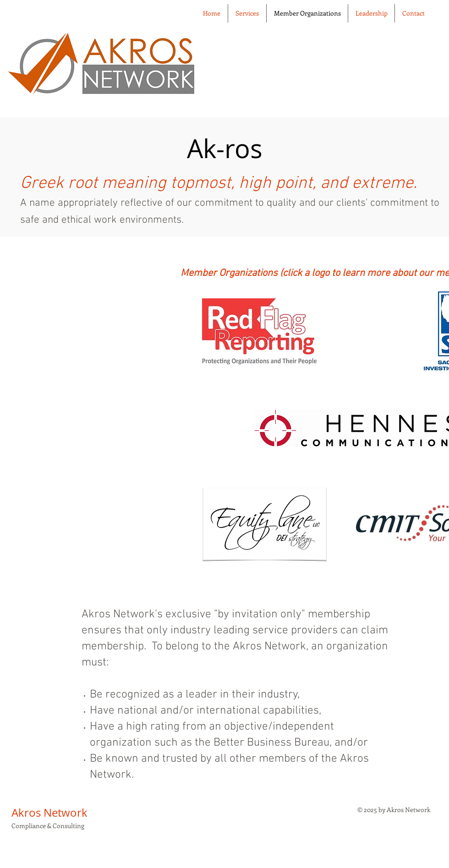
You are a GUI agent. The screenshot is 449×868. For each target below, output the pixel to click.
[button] (371, 13)
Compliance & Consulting (48, 826)
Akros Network (49, 813)
